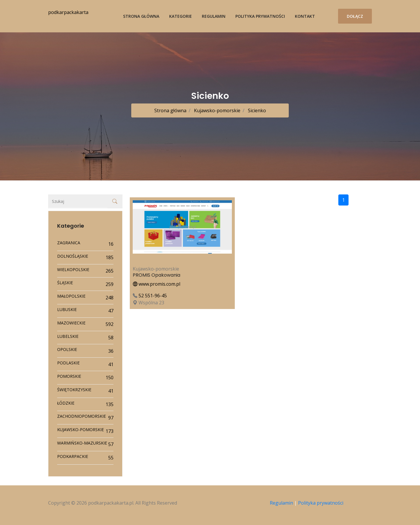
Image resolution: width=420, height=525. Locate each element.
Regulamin (214, 16)
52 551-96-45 (153, 296)
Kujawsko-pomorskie (217, 110)
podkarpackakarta (68, 12)
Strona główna (141, 16)
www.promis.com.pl (156, 284)
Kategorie (181, 16)
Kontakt (305, 16)
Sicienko (256, 110)
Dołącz (355, 16)
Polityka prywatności (260, 16)
